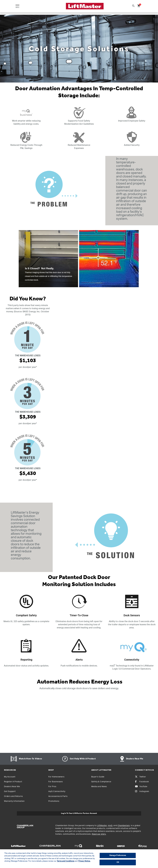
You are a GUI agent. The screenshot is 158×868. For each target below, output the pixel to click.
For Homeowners (56, 777)
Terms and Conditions (66, 861)
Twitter (141, 777)
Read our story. (99, 834)
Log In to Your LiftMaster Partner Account (79, 813)
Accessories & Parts (58, 796)
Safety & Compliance (101, 782)
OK (118, 862)
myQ (110, 826)
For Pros (52, 787)
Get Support (10, 791)
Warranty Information (14, 801)
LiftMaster (102, 826)
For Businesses (56, 782)
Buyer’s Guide (98, 777)
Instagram (142, 791)
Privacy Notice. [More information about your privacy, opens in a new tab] (84, 861)
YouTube (141, 787)
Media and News (99, 787)
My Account (10, 777)
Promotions (54, 801)
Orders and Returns (13, 796)
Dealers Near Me (12, 787)
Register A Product (13, 782)
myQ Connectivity (57, 791)
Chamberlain (124, 826)
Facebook (142, 782)
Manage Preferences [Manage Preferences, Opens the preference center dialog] (118, 855)
